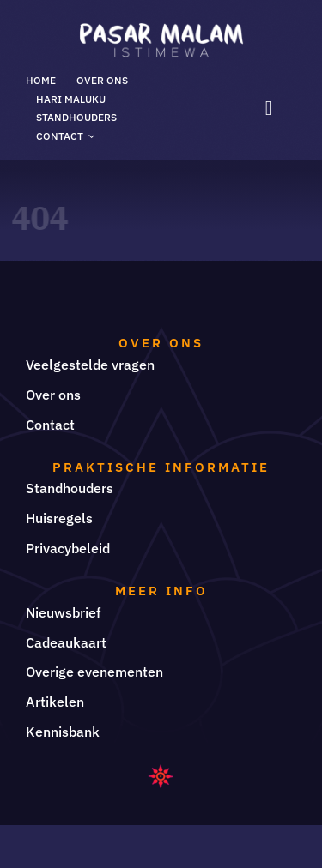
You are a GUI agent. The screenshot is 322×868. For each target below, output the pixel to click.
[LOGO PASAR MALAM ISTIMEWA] (161, 30)
